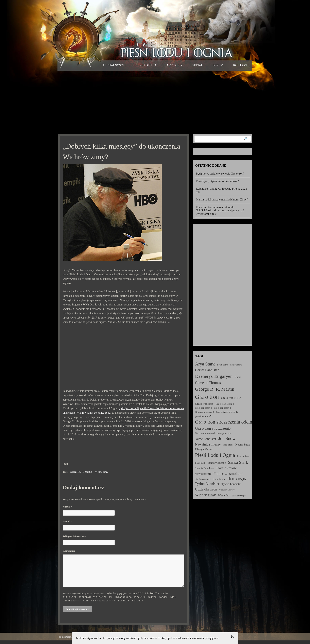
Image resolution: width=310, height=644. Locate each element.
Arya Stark (205, 364)
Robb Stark (200, 463)
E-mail (68, 521)
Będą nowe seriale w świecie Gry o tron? (220, 174)
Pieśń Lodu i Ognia (215, 455)
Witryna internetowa (75, 536)
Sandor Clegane (217, 463)
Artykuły (175, 65)
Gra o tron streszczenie (213, 428)
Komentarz (69, 551)
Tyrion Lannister (207, 484)
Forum (218, 65)
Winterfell (224, 495)
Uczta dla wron (206, 489)
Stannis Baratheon (205, 468)
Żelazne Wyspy (239, 496)
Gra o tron (207, 397)
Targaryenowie (203, 479)
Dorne (238, 377)
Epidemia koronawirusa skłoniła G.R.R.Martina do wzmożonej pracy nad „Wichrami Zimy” (220, 210)
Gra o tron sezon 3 (204, 408)
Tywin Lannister (231, 484)
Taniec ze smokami (229, 474)
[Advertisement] (155, 102)
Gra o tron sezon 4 (222, 408)
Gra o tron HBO (231, 398)
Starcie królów (226, 468)
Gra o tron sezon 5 (205, 412)
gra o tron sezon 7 (203, 416)
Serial (198, 65)
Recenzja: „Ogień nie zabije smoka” (217, 181)
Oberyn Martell (204, 449)
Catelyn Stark (236, 365)
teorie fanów (219, 479)
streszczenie (203, 474)
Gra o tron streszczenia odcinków (228, 422)
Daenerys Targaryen (214, 376)
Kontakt (240, 65)
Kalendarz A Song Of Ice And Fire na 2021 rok (222, 190)
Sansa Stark (238, 462)
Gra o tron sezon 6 (227, 412)
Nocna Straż (242, 445)
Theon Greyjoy (237, 479)
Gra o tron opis (204, 404)
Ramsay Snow (243, 456)
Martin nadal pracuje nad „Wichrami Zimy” (222, 199)
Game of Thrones (208, 383)
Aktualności (113, 65)
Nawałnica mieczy (208, 444)
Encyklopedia (145, 65)
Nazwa (68, 507)
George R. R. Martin (81, 472)
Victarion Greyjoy (227, 490)
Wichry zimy (101, 472)
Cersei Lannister (207, 370)
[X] (233, 636)
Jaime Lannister (206, 439)
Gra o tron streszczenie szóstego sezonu (213, 433)
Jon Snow (227, 438)
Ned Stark (228, 445)
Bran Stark (223, 365)
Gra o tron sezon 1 (225, 404)
